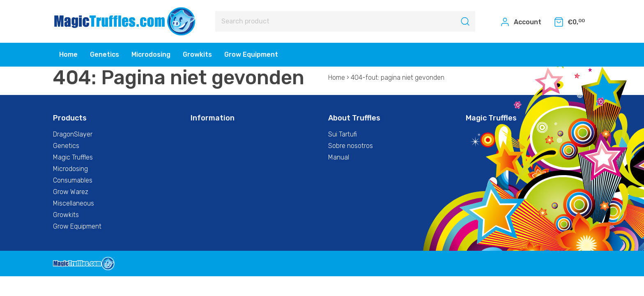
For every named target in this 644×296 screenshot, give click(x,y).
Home (68, 54)
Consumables (73, 180)
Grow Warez (71, 192)
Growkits (197, 54)
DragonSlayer (73, 134)
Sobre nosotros (351, 146)
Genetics (105, 54)
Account (521, 22)
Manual (339, 157)
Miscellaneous (74, 203)
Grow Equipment (251, 54)
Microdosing (151, 54)
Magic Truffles (73, 157)
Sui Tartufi (343, 134)
